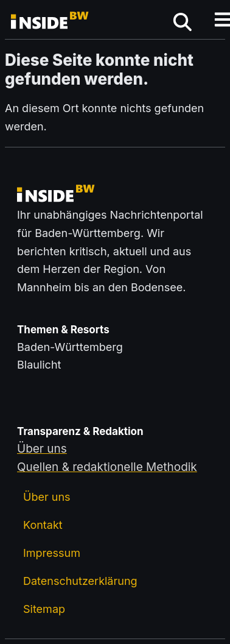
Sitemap (44, 609)
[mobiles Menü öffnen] (183, 22)
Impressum (52, 553)
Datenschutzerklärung (80, 581)
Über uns (47, 497)
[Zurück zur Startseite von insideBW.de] (51, 22)
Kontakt (43, 525)
